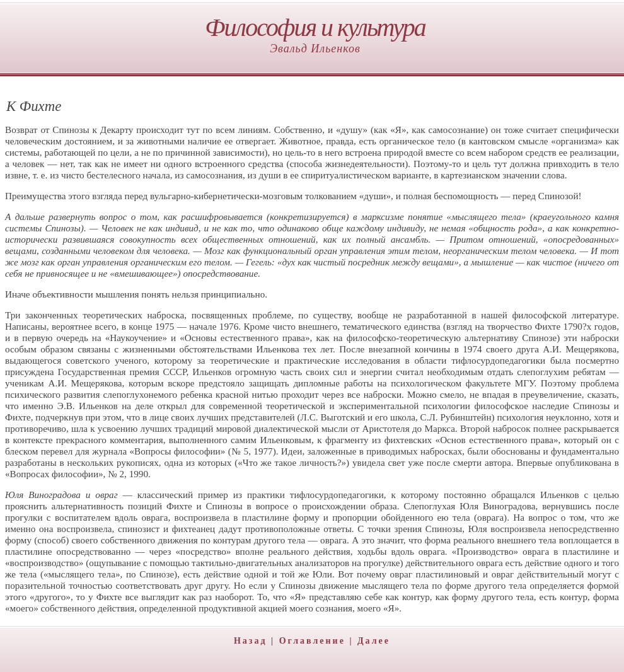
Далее (374, 641)
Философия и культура (315, 27)
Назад (251, 641)
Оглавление (312, 641)
